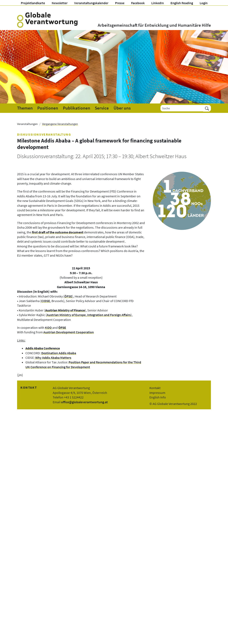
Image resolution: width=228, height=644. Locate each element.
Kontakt (155, 388)
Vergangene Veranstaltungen (60, 124)
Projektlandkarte (33, 3)
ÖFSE (68, 296)
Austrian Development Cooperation (69, 332)
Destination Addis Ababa (59, 353)
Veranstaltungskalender (91, 3)
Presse (120, 3)
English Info (158, 397)
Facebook (138, 3)
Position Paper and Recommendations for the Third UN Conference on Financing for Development (83, 364)
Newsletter (60, 3)
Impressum (157, 393)
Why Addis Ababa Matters (53, 358)
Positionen (48, 108)
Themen (25, 108)
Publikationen (77, 108)
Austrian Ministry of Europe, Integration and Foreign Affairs (89, 315)
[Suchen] (207, 108)
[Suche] (182, 108)
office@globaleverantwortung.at (84, 402)
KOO (49, 328)
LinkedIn (158, 3)
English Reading (182, 3)
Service (102, 108)
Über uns (122, 108)
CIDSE (46, 301)
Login (204, 3)
